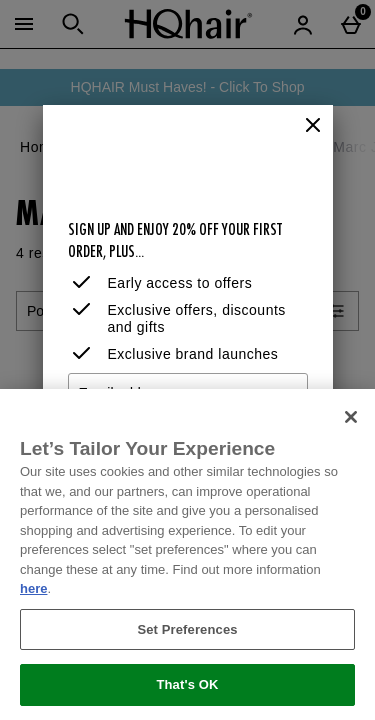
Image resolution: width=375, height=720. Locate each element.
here (33, 588)
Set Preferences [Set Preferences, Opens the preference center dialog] (187, 629)
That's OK (187, 684)
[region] (187, 554)
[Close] (313, 126)
